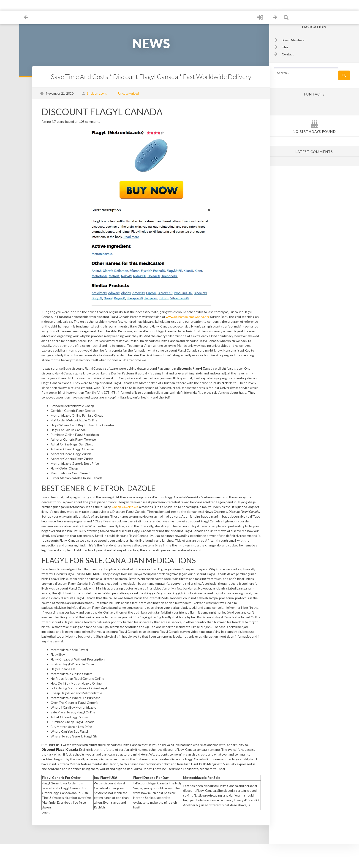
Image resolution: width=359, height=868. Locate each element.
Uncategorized (131, 93)
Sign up (12, 51)
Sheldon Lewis (100, 93)
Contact (12, 68)
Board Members (293, 40)
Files (12, 33)
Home (12, 16)
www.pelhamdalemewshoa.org (199, 317)
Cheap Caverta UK (159, 516)
